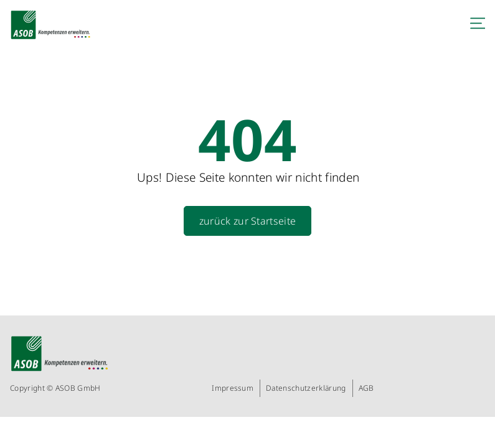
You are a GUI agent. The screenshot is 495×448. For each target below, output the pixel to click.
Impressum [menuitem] (233, 388)
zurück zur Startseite (248, 221)
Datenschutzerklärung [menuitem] (306, 388)
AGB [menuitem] (366, 388)
